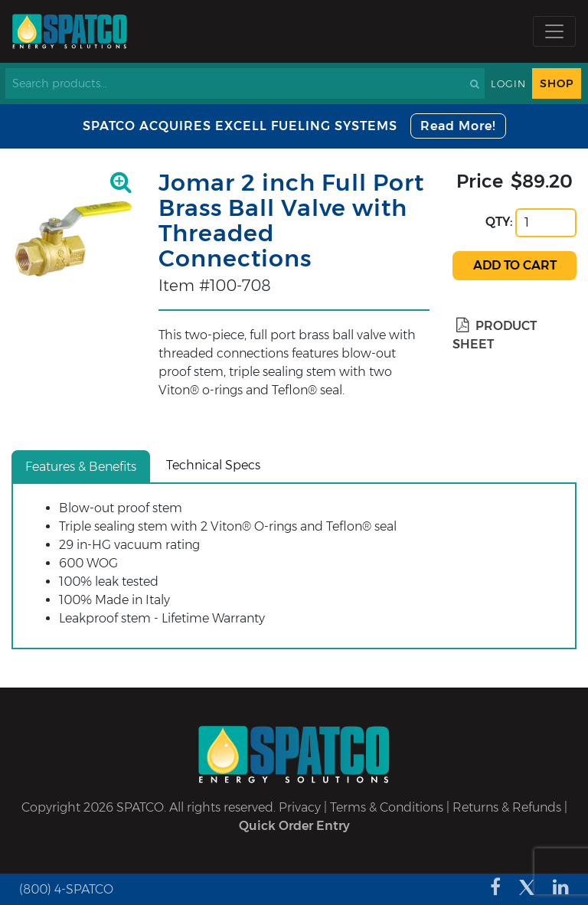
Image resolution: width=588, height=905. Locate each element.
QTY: (499, 222)
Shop (557, 83)
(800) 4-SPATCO (66, 889)
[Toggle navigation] (554, 31)
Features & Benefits (81, 467)
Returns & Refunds (507, 807)
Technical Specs (213, 465)
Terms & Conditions (387, 807)
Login (508, 84)
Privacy (300, 807)
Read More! (458, 126)
